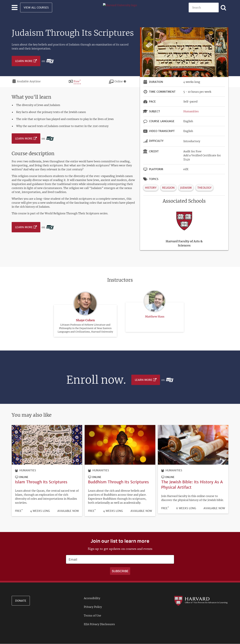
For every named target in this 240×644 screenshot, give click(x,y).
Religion (168, 188)
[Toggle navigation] (15, 7)
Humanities (191, 111)
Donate (21, 601)
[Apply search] (223, 7)
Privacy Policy (93, 607)
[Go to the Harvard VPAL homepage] (201, 601)
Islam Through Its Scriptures (41, 482)
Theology (204, 188)
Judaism (186, 188)
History (151, 188)
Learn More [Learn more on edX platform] (24, 61)
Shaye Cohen (85, 312)
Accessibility (92, 598)
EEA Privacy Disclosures (99, 624)
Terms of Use (92, 615)
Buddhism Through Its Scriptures (118, 482)
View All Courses (36, 7)
